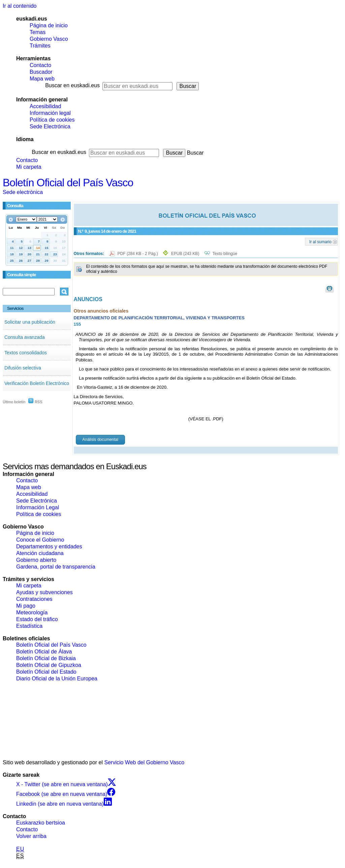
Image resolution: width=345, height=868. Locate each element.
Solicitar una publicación (30, 322)
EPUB (185, 254)
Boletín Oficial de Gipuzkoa (49, 665)
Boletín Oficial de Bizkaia (46, 658)
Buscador (41, 72)
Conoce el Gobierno (40, 540)
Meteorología (32, 613)
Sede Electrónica (50, 126)
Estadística (29, 626)
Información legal (50, 113)
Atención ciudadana (40, 553)
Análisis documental (100, 440)
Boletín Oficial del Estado (46, 672)
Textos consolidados (26, 353)
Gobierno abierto (36, 560)
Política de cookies (52, 120)
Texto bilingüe (225, 254)
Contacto (40, 65)
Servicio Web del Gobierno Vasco (145, 762)
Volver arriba (31, 836)
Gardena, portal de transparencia (56, 567)
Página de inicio (49, 25)
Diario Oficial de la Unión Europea (57, 679)
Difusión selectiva (23, 368)
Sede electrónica (23, 192)
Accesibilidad (45, 106)
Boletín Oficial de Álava (44, 652)
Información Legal (38, 507)
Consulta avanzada (25, 337)
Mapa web (42, 79)
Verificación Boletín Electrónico (37, 383)
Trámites (40, 46)
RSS (35, 402)
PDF (138, 254)
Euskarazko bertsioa (41, 823)
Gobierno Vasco (49, 39)
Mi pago (26, 606)
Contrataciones (34, 599)
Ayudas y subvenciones (44, 592)
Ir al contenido (20, 6)
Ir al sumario (320, 242)
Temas (38, 32)
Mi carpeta (29, 167)
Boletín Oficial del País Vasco (68, 183)
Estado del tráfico (37, 619)
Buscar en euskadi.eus (72, 85)
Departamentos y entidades (49, 546)
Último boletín (14, 402)
